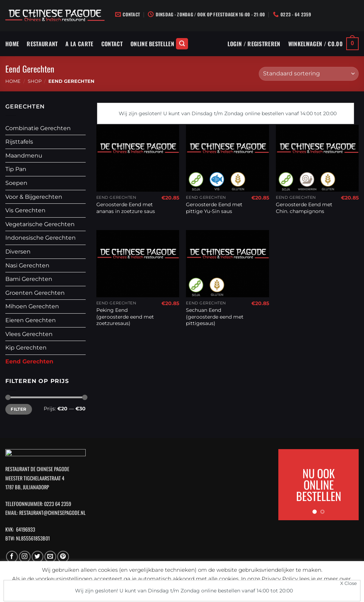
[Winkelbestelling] (309, 74)
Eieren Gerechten (31, 320)
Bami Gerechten (29, 279)
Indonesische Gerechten (41, 238)
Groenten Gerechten (35, 293)
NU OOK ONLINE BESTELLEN (319, 484)
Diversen (18, 252)
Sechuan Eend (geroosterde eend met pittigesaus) (215, 317)
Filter (18, 409)
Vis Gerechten (25, 210)
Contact (112, 44)
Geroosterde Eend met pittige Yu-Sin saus (214, 208)
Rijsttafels (19, 142)
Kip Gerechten (26, 348)
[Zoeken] (182, 44)
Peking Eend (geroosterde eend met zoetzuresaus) (125, 317)
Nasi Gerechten (27, 265)
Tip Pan (16, 169)
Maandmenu (24, 156)
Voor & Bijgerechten (34, 197)
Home (12, 44)
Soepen (16, 183)
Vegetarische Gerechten (40, 224)
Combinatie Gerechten (38, 128)
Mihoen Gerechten (32, 306)
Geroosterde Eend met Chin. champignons (304, 208)
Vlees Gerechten (29, 334)
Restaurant (42, 44)
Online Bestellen (152, 44)
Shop (35, 81)
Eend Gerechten (29, 361)
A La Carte (79, 44)
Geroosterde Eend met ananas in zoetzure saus (126, 208)
